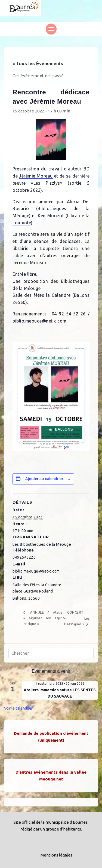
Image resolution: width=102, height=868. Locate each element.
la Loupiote (46, 248)
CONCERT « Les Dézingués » (77, 618)
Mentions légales (56, 855)
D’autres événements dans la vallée (51, 772)
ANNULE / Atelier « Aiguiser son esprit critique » (44, 618)
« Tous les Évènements (38, 64)
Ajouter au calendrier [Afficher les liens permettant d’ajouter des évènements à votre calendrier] (44, 479)
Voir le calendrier (18, 708)
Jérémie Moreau (36, 176)
